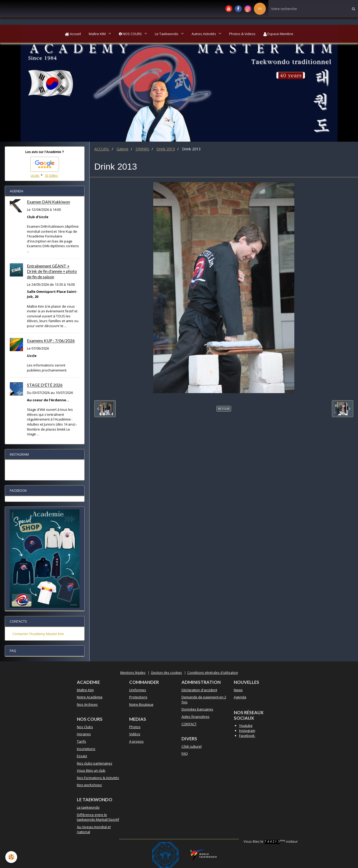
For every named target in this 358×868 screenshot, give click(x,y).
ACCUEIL (102, 149)
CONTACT (189, 724)
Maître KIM (98, 34)
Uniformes (138, 690)
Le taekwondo (88, 807)
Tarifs (82, 741)
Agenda (240, 697)
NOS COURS (131, 34)
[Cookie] (11, 857)
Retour (224, 409)
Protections (138, 697)
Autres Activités (204, 34)
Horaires (84, 734)
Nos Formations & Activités (98, 778)
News (238, 690)
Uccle (35, 175)
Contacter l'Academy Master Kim (38, 634)
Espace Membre (278, 34)
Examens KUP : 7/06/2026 (51, 341)
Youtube (246, 726)
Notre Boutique (141, 704)
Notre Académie (90, 697)
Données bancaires (197, 709)
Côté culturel (192, 746)
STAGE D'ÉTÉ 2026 (45, 385)
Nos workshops (89, 785)
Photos (135, 727)
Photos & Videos (242, 34)
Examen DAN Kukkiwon (48, 202)
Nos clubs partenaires (95, 763)
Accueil (73, 34)
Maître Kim (85, 690)
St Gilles (51, 175)
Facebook (247, 736)
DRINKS (142, 149)
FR (260, 9)
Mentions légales (133, 673)
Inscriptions (86, 749)
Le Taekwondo (167, 34)
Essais (82, 756)
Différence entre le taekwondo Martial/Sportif (98, 817)
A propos (136, 741)
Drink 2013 (166, 149)
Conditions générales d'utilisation (213, 673)
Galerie (122, 149)
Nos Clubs (85, 727)
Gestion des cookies (166, 673)
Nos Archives (87, 704)
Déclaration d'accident (199, 690)
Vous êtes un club (91, 770)
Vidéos (135, 734)
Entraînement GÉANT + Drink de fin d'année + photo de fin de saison (52, 271)
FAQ (185, 753)
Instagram (247, 731)
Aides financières (196, 717)
